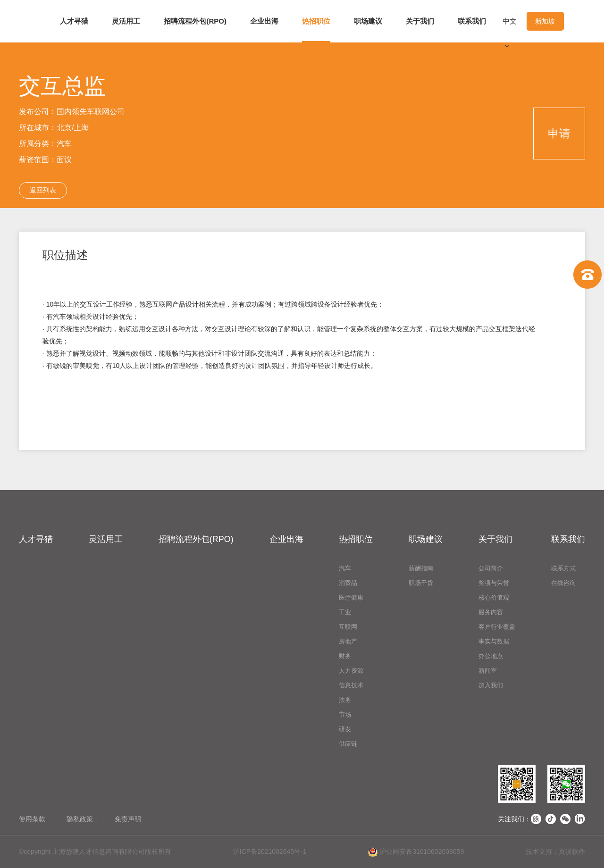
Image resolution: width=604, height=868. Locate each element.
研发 (345, 729)
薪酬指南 (421, 568)
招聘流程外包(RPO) (195, 21)
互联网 (348, 627)
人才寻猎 (74, 21)
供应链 (348, 744)
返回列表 (43, 190)
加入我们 (491, 685)
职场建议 (368, 21)
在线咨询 (563, 583)
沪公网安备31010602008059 (416, 852)
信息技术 (351, 685)
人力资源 (351, 671)
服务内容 (491, 612)
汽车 (345, 568)
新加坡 (545, 21)
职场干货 (421, 583)
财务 (345, 656)
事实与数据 (494, 641)
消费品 (348, 583)
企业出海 (264, 21)
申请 (559, 133)
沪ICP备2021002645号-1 (270, 851)
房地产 (348, 641)
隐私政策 (80, 819)
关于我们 (420, 21)
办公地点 (491, 656)
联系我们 (472, 21)
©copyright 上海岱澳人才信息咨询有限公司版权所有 (95, 851)
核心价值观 (494, 597)
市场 (345, 714)
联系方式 (563, 568)
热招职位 (316, 21)
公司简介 (491, 568)
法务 (345, 700)
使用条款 (32, 819)
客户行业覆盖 (497, 627)
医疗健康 (351, 597)
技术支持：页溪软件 (555, 851)
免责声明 (128, 819)
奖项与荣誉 (494, 583)
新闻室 (488, 671)
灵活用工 (126, 21)
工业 (345, 612)
